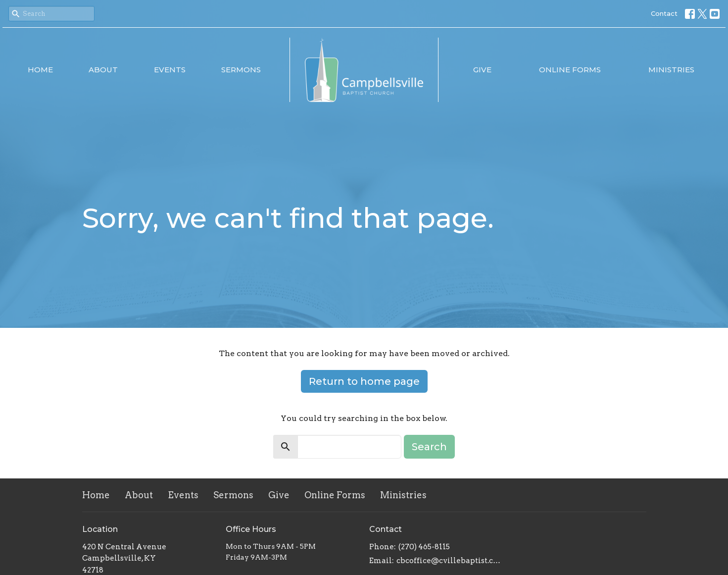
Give (482, 70)
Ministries (671, 70)
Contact (664, 13)
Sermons (241, 70)
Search (429, 447)
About (103, 70)
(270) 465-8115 (424, 547)
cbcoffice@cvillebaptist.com (450, 561)
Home (40, 70)
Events (170, 70)
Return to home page (364, 381)
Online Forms (570, 70)
